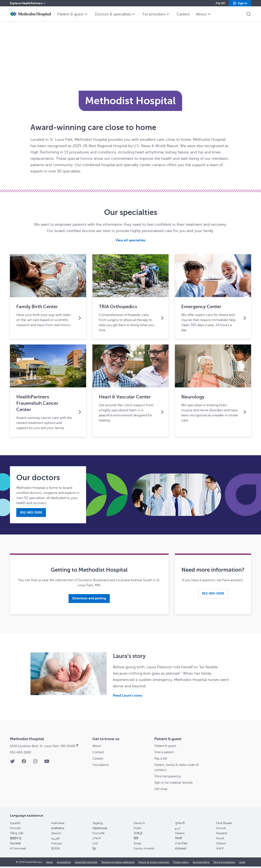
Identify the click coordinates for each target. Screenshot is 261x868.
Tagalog (98, 825)
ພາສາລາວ (58, 830)
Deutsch (139, 825)
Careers (98, 760)
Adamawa (58, 825)
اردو (177, 830)
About (97, 747)
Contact (99, 754)
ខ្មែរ (94, 850)
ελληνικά (181, 850)
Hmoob (15, 830)
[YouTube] (47, 764)
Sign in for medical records (175, 784)
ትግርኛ (220, 850)
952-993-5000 (22, 754)
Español (15, 825)
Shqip (137, 845)
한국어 (56, 850)
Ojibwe (221, 845)
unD (95, 845)
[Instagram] (35, 764)
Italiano (180, 835)
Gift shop (161, 790)
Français (57, 845)
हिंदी (136, 840)
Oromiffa (98, 835)
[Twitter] (12, 764)
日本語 (138, 835)
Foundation (101, 766)
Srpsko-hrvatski (144, 850)
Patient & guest (166, 747)
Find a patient (164, 754)
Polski (137, 830)
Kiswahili (222, 835)
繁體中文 (16, 840)
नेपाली (178, 840)
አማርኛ (97, 840)
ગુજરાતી (180, 825)
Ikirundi (221, 830)
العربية (55, 840)
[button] (240, 3)
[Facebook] (24, 764)
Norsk (220, 840)
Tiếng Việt (17, 835)
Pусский (15, 845)
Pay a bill (161, 760)
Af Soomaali (18, 850)
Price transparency (169, 778)
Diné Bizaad (224, 825)
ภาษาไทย (181, 845)
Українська (100, 830)
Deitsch (56, 835)
